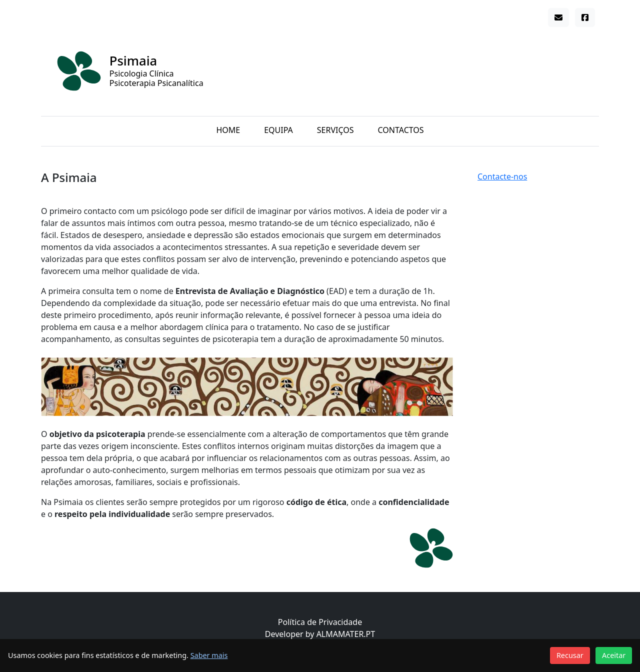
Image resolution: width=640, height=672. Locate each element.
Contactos (401, 130)
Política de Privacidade (320, 622)
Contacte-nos (502, 176)
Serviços (335, 130)
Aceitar (614, 655)
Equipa (278, 130)
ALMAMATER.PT (346, 634)
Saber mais (209, 655)
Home (228, 130)
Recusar (570, 655)
